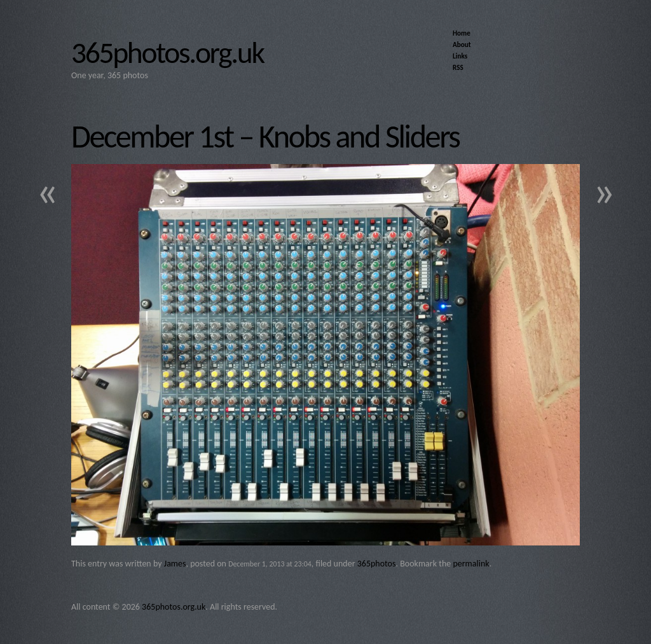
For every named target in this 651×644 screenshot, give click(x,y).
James (175, 564)
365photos (377, 564)
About (462, 45)
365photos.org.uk (168, 53)
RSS (458, 67)
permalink (471, 564)
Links (460, 56)
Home (462, 33)
